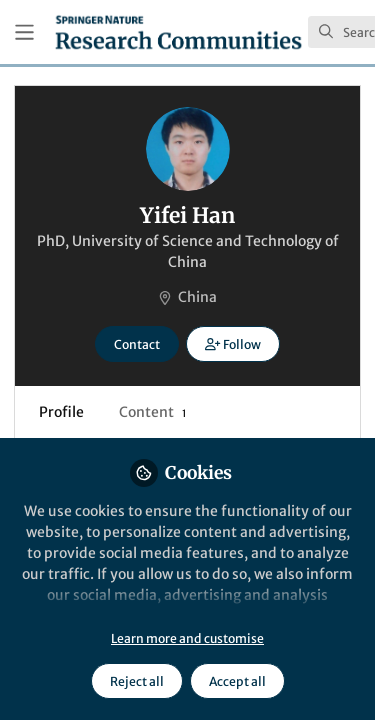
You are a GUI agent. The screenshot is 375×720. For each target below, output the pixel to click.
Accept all (237, 681)
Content (152, 412)
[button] (232, 344)
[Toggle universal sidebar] (24, 32)
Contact (137, 344)
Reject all (137, 681)
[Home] (178, 32)
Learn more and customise (187, 638)
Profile (61, 412)
